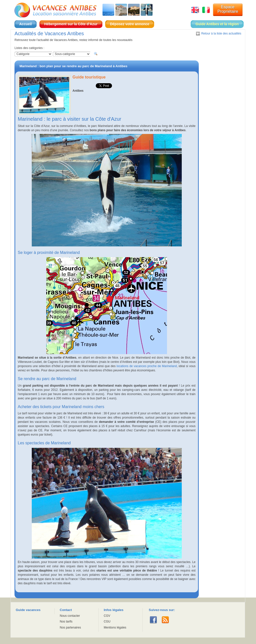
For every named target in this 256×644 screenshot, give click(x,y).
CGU (107, 622)
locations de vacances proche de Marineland (147, 366)
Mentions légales (115, 628)
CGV (107, 616)
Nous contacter (70, 616)
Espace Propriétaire (228, 9)
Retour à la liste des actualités (221, 33)
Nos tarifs (66, 622)
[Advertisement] (221, 135)
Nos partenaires (70, 628)
